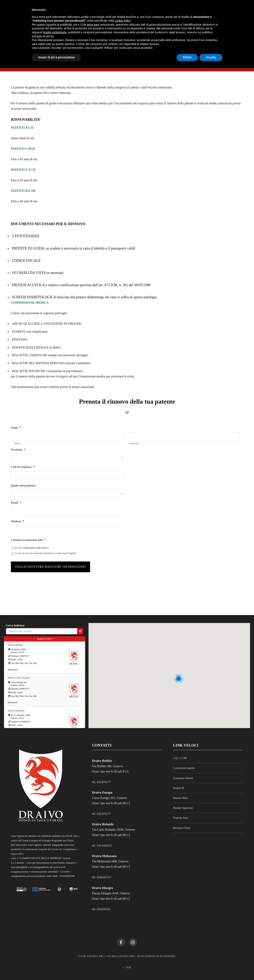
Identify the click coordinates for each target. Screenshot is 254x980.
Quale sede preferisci (23, 486)
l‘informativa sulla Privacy (36, 548)
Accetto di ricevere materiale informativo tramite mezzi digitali (45, 553)
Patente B (178, 785)
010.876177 (104, 779)
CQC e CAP (180, 755)
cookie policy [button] (123, 21)
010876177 (25, 653)
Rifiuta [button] (187, 57)
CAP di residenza (23, 467)
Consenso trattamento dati (28, 540)
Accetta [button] (211, 57)
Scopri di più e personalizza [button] (56, 57)
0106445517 (25, 718)
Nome (16, 428)
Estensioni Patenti (183, 775)
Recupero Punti (182, 825)
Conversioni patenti (184, 765)
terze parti (93, 25)
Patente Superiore (183, 805)
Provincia (18, 450)
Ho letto (32, 548)
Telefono (17, 521)
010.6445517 (105, 842)
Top (127, 966)
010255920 (104, 906)
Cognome (134, 443)
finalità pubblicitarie (55, 32)
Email (16, 503)
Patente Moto (180, 795)
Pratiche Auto (181, 815)
